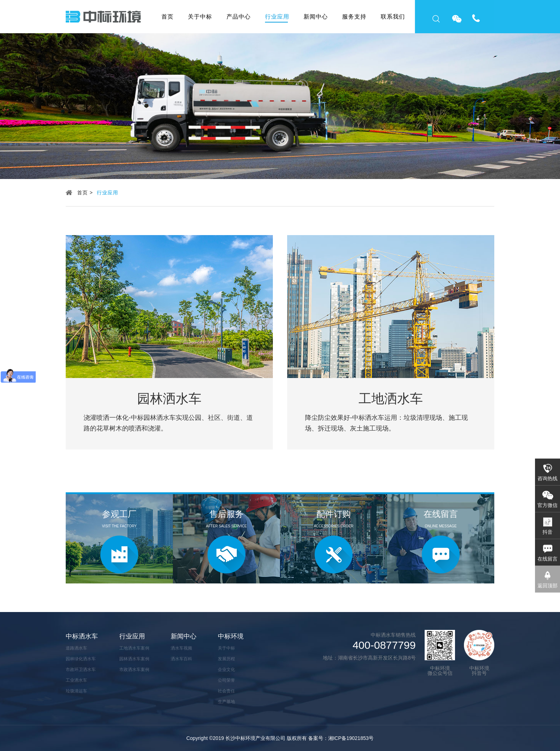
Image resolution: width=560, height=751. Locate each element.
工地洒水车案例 (134, 648)
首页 (167, 17)
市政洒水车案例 (134, 670)
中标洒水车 (82, 636)
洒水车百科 (181, 659)
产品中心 (239, 17)
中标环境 (231, 636)
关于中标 (200, 17)
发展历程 (226, 659)
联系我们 (393, 17)
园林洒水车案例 (134, 659)
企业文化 (226, 670)
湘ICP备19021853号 (351, 738)
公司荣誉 (226, 680)
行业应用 (277, 17)
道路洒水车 (76, 648)
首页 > (85, 193)
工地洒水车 (391, 399)
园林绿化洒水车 (81, 659)
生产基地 (226, 702)
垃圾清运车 (76, 691)
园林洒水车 (169, 399)
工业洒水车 (76, 680)
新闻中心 (316, 17)
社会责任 (226, 691)
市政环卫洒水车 (81, 670)
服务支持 (354, 17)
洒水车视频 (181, 648)
